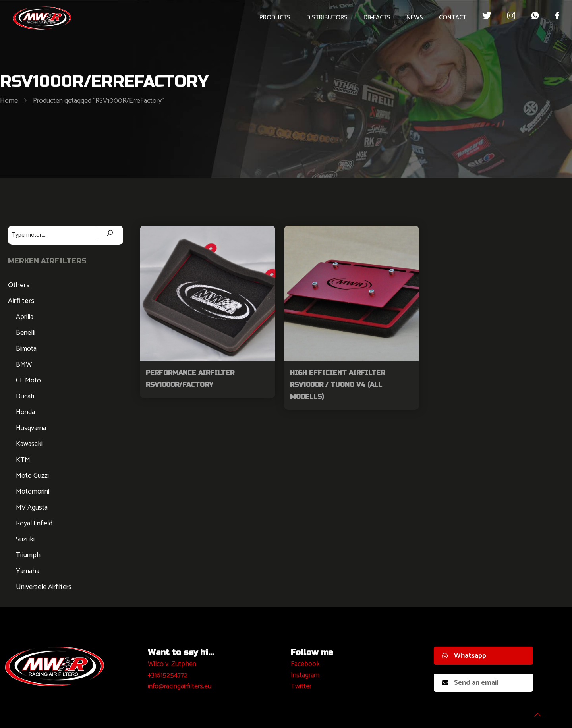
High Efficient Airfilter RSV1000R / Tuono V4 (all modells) (337, 385)
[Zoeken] (110, 233)
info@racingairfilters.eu (180, 686)
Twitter (301, 686)
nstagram (306, 675)
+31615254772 (168, 675)
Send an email (470, 683)
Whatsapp (464, 656)
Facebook (305, 664)
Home (9, 101)
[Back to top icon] (534, 712)
